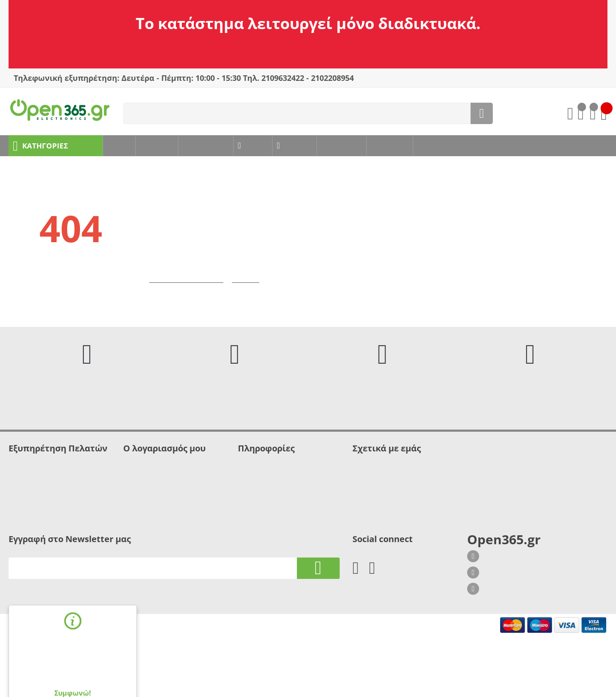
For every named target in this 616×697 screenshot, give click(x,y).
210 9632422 (497, 601)
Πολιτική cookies (262, 479)
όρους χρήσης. (95, 661)
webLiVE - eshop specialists (142, 679)
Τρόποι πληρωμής (263, 497)
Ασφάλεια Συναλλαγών (41, 488)
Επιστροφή (251, 290)
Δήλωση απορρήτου (37, 497)
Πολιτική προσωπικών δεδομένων (286, 488)
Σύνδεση (136, 479)
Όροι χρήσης (27, 479)
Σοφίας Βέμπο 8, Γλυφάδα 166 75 (523, 585)
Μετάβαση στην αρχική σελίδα (188, 290)
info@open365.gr (503, 617)
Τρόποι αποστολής (264, 505)
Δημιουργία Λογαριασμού (160, 488)
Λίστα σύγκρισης (147, 505)
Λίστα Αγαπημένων (151, 497)
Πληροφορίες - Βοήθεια (42, 505)
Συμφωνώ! (73, 675)
